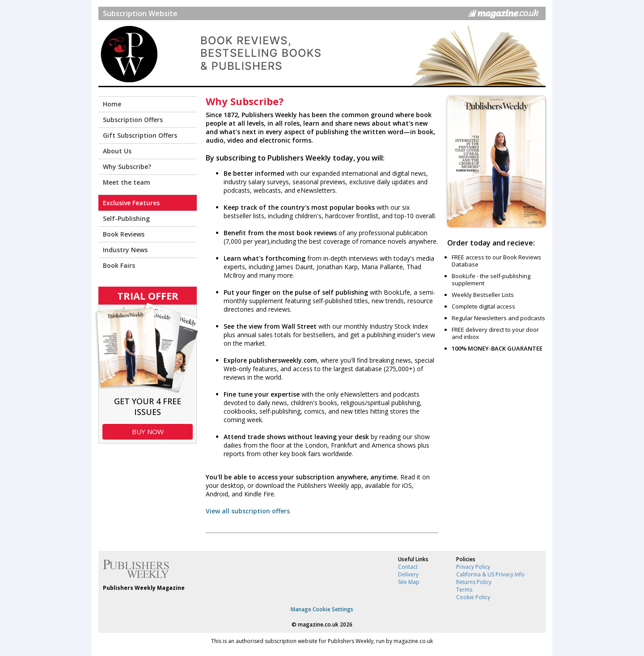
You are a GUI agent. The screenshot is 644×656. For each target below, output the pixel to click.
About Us (117, 151)
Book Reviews (124, 234)
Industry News (125, 250)
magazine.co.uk (318, 624)
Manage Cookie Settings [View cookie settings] (322, 609)
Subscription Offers (133, 120)
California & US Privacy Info (490, 574)
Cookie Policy (473, 597)
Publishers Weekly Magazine (144, 588)
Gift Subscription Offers (140, 135)
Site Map (409, 582)
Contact (408, 567)
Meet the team (127, 182)
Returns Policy (474, 582)
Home (112, 104)
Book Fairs (119, 265)
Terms (464, 590)
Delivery (408, 574)
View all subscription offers (248, 511)
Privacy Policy (473, 567)
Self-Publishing (126, 218)
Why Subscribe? (127, 167)
